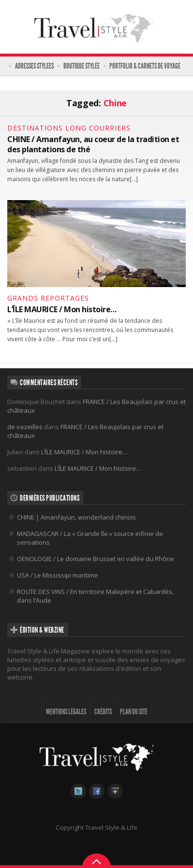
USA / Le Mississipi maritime (58, 575)
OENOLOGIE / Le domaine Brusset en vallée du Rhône (96, 559)
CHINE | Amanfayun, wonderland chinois (76, 517)
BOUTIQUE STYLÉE (82, 66)
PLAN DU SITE (134, 712)
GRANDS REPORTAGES (48, 298)
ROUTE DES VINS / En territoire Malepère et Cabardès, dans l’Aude (95, 596)
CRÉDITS (103, 712)
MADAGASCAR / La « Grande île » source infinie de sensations (90, 538)
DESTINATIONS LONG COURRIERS (69, 128)
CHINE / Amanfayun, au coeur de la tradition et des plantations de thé (93, 144)
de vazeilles (25, 427)
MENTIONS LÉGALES (66, 712)
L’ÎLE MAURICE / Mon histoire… (62, 309)
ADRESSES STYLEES (34, 66)
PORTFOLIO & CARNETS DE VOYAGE (145, 66)
